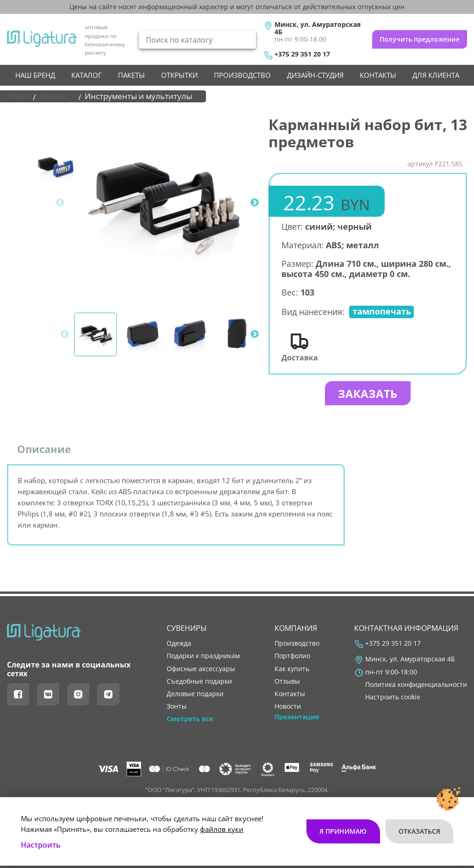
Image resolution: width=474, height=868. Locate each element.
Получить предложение (420, 39)
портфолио (292, 656)
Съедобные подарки (199, 681)
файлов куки (222, 808)
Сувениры (187, 628)
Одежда (179, 643)
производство (242, 75)
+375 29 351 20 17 (302, 54)
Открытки (179, 75)
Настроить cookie (393, 697)
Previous (60, 203)
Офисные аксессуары (201, 669)
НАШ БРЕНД (35, 75)
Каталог (87, 75)
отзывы (287, 681)
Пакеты (131, 75)
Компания (296, 628)
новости (288, 706)
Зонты (177, 706)
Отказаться (417, 811)
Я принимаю (336, 811)
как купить (292, 669)
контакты (378, 75)
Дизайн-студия (315, 75)
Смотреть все (190, 719)
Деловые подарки (195, 694)
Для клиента (436, 75)
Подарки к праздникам (203, 656)
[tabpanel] (163, 203)
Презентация (297, 717)
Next (255, 203)
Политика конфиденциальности (416, 685)
